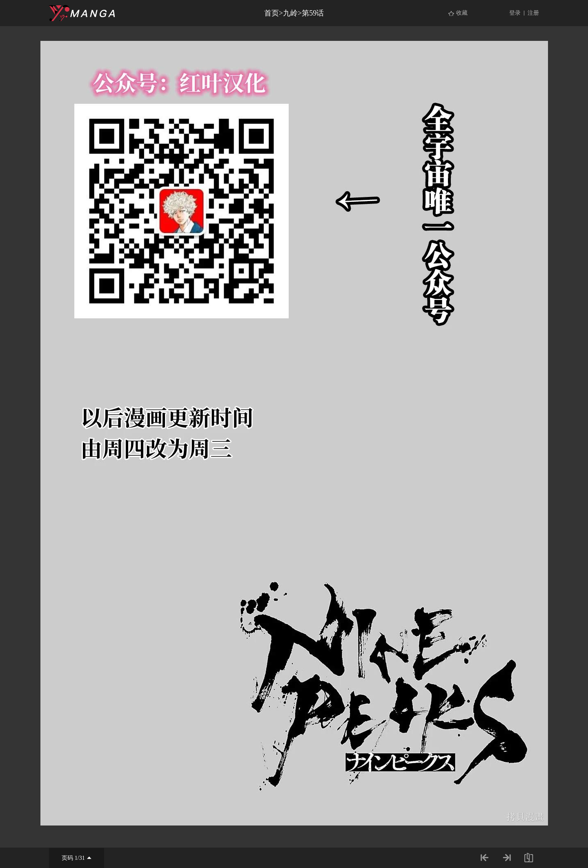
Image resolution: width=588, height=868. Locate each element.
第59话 (313, 13)
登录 (515, 13)
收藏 (462, 13)
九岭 (290, 13)
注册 (533, 13)
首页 (272, 13)
